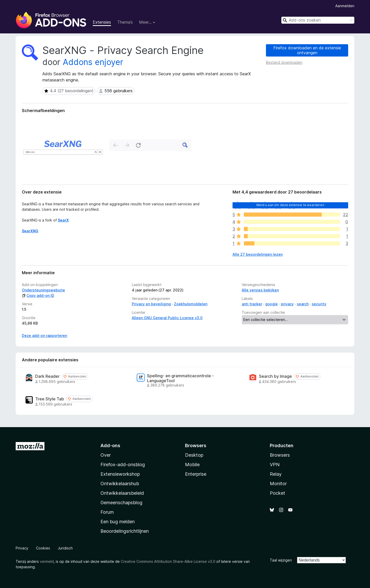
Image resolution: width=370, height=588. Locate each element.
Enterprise (196, 474)
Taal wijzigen (281, 560)
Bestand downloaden (284, 62)
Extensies (102, 22)
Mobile (192, 465)
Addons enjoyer (93, 62)
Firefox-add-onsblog (123, 465)
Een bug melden (118, 522)
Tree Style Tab (50, 399)
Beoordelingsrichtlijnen (125, 531)
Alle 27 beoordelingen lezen (258, 254)
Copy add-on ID (38, 295)
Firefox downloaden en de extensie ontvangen (307, 50)
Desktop (194, 455)
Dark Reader (47, 376)
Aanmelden (345, 6)
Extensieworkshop (120, 474)
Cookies (43, 548)
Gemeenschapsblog (121, 503)
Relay (276, 474)
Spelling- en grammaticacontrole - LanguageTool (180, 378)
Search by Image (275, 376)
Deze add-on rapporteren (44, 336)
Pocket (277, 493)
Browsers (280, 455)
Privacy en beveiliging (151, 304)
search (303, 304)
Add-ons (110, 445)
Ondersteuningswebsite (43, 290)
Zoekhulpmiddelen (191, 304)
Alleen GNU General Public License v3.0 (167, 318)
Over (106, 455)
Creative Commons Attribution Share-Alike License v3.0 (168, 561)
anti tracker (252, 304)
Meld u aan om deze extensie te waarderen (290, 205)
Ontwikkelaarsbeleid (122, 493)
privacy (287, 304)
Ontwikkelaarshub (120, 484)
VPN (275, 465)
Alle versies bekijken (260, 290)
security (319, 304)
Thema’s (125, 22)
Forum (107, 512)
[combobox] (318, 20)
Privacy (22, 548)
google (271, 304)
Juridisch (65, 548)
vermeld (47, 561)
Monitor (278, 484)
